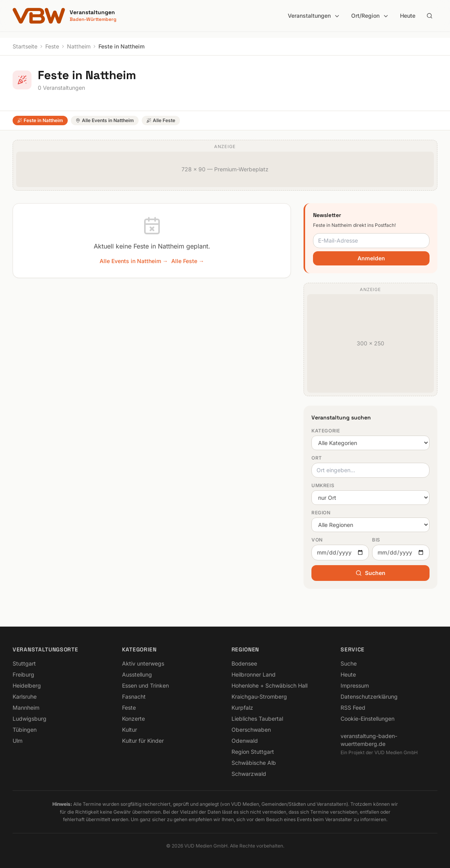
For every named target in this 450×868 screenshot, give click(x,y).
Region (321, 513)
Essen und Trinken (145, 685)
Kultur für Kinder (143, 741)
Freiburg (23, 674)
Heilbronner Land (254, 674)
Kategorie (326, 431)
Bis (376, 540)
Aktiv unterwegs (143, 663)
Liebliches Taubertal (257, 719)
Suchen (370, 573)
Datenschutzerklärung (369, 696)
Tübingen (25, 730)
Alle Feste (161, 120)
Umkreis (323, 485)
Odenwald (245, 741)
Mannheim (26, 708)
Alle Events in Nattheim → (134, 261)
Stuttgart (24, 663)
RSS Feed (353, 708)
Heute (408, 16)
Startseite (25, 46)
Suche (349, 663)
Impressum (355, 685)
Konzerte (133, 719)
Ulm (18, 741)
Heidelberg (27, 685)
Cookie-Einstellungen (368, 719)
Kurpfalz (242, 708)
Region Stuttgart (253, 752)
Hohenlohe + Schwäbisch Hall (269, 685)
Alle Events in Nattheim (105, 120)
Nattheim (79, 46)
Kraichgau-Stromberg (259, 696)
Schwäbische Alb (254, 763)
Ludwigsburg (30, 719)
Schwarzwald (249, 774)
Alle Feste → (188, 261)
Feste (52, 46)
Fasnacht (134, 696)
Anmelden (371, 258)
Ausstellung (137, 674)
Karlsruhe (25, 696)
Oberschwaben (251, 730)
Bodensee (244, 663)
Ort (317, 458)
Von (317, 540)
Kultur (130, 730)
